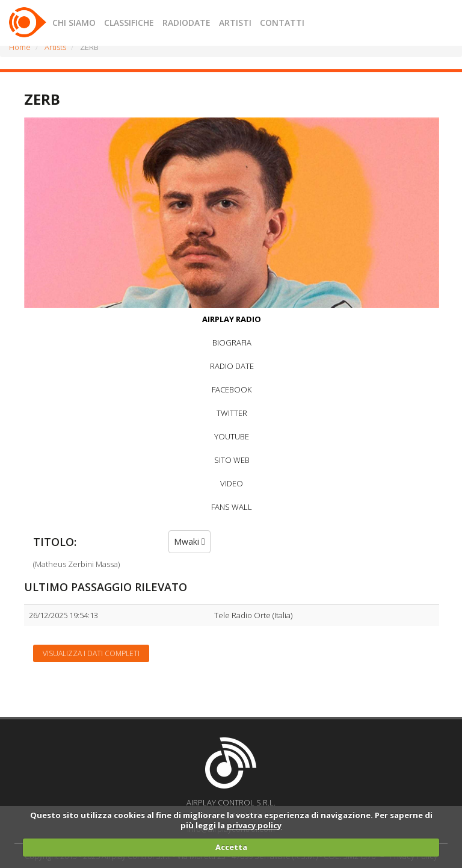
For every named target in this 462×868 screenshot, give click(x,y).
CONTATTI (282, 23)
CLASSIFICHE (129, 23)
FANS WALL (232, 507)
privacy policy (254, 825)
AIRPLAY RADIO (232, 319)
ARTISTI (235, 23)
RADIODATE (186, 23)
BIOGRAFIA (232, 343)
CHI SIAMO (74, 23)
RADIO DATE (232, 366)
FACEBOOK (232, 389)
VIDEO (232, 483)
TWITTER (232, 413)
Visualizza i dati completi (91, 653)
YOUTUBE (232, 436)
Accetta (231, 847)
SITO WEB (232, 460)
